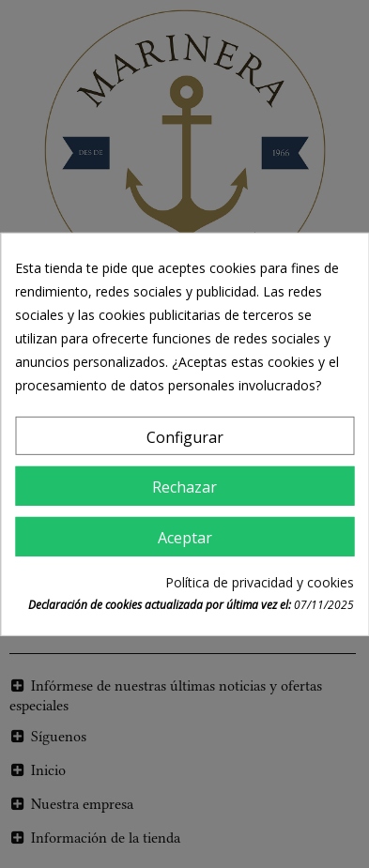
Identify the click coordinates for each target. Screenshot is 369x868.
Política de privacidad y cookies (260, 582)
